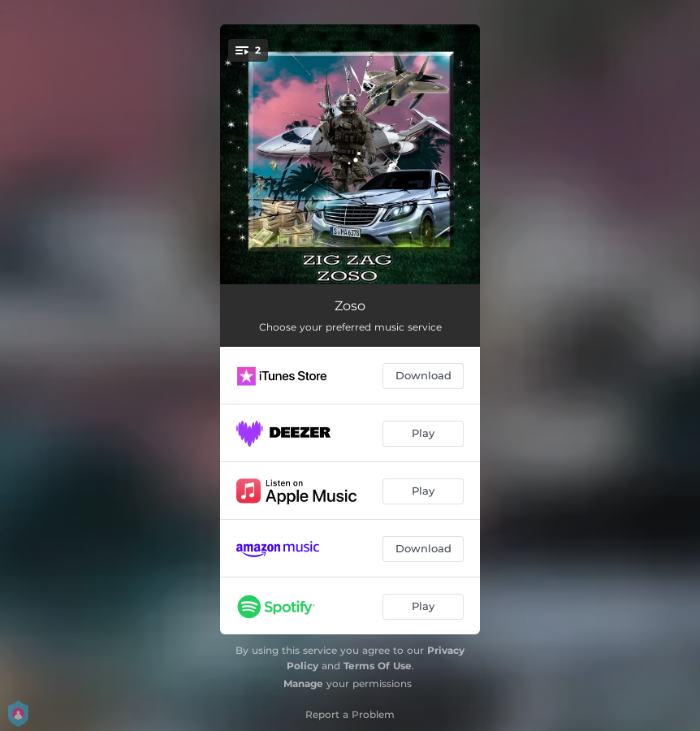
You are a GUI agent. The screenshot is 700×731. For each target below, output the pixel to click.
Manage (303, 683)
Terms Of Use (378, 666)
